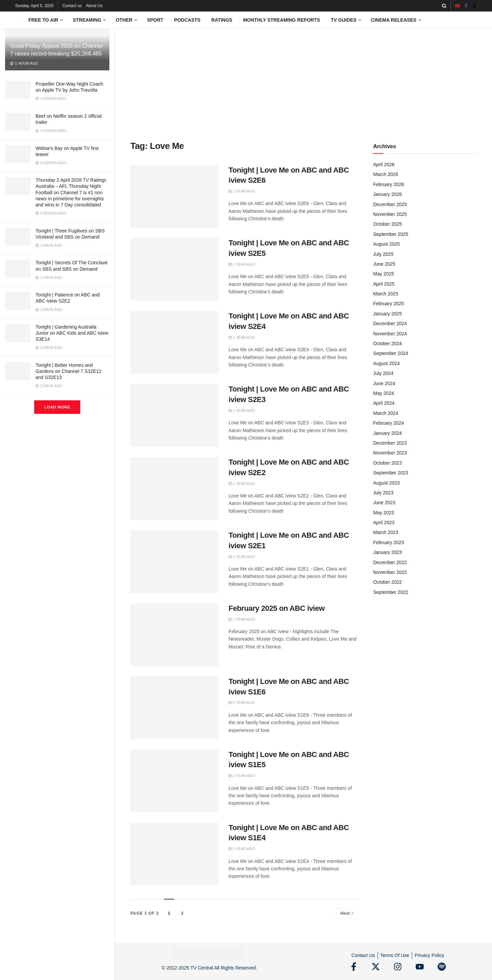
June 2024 (384, 383)
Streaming (87, 20)
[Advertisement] (304, 80)
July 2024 (383, 373)
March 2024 (386, 413)
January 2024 (388, 433)
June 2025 (384, 264)
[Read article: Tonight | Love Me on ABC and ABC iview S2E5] (174, 269)
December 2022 (390, 562)
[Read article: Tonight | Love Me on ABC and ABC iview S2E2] (174, 489)
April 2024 (384, 403)
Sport (155, 20)
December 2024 (390, 324)
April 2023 (384, 522)
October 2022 (388, 582)
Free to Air (43, 20)
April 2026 (384, 164)
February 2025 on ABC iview (277, 608)
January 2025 (388, 314)
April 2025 (384, 284)
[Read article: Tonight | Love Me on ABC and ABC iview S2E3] (174, 416)
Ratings (222, 20)
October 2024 (388, 343)
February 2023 (389, 542)
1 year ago (242, 191)
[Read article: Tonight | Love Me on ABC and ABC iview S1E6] (174, 708)
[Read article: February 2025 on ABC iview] (174, 635)
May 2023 (383, 513)
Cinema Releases (394, 20)
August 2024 (387, 363)
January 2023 (388, 552)
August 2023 (387, 483)
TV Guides (344, 20)
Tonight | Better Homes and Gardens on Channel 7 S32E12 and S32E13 (69, 371)
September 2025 (391, 234)
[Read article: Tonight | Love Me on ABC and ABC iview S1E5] (174, 781)
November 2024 (390, 334)
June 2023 (384, 503)
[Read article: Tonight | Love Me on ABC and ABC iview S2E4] (174, 342)
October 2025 (388, 224)
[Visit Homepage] (17, 20)
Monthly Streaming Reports (282, 20)
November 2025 (390, 214)
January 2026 (388, 194)
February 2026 (389, 184)
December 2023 (390, 443)
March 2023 (386, 532)
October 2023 (388, 463)
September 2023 (391, 473)
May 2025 (383, 274)
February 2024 (389, 423)
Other (124, 20)
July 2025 (383, 254)
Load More (57, 407)
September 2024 (391, 353)
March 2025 (386, 294)
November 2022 (390, 572)
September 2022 (391, 592)
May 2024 (383, 393)
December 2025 (390, 204)
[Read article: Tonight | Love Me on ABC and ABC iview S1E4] (174, 854)
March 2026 (386, 174)
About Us (94, 6)
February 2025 (389, 304)
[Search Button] (444, 6)
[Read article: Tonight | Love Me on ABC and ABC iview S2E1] (174, 562)
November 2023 (390, 453)
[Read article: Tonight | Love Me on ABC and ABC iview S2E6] (174, 197)
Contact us (72, 6)
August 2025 (387, 244)
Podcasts (187, 20)
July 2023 (383, 493)
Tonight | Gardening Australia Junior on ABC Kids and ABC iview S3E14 (72, 333)
